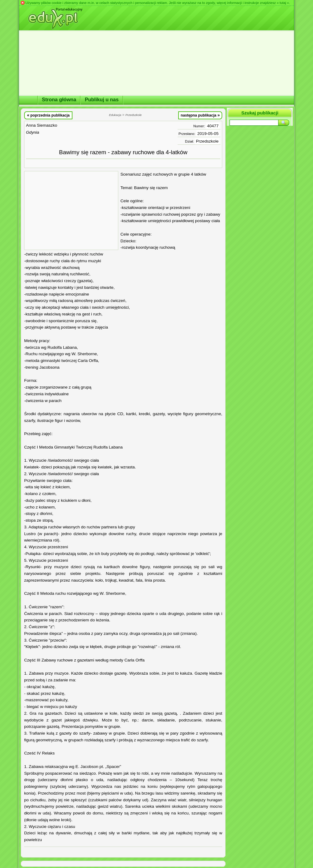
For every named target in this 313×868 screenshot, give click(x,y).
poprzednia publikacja (48, 115)
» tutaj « (283, 3)
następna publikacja (200, 115)
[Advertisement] (71, 210)
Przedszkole (207, 141)
